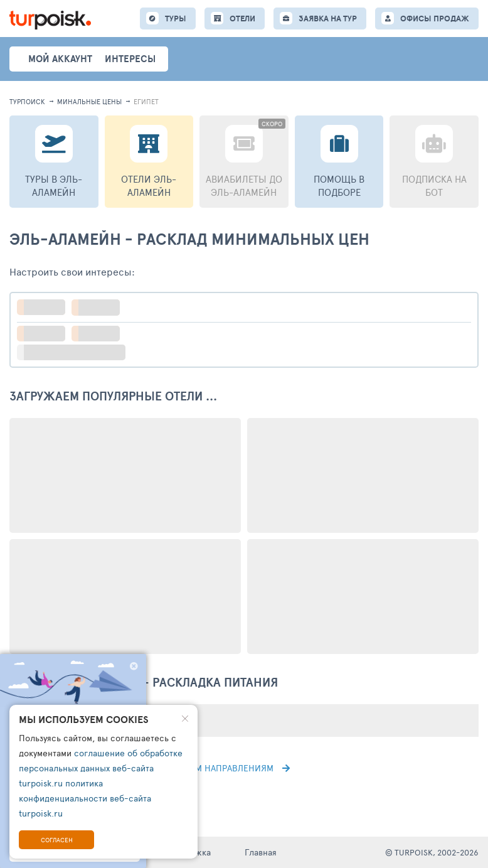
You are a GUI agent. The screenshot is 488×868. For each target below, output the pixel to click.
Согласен (57, 840)
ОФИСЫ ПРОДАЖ (435, 19)
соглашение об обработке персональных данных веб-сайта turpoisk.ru (101, 768)
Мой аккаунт (60, 59)
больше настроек (77, 352)
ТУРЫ (176, 19)
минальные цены (89, 101)
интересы (130, 59)
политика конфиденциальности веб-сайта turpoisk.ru (85, 798)
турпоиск (27, 101)
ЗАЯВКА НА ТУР (328, 19)
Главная (261, 852)
